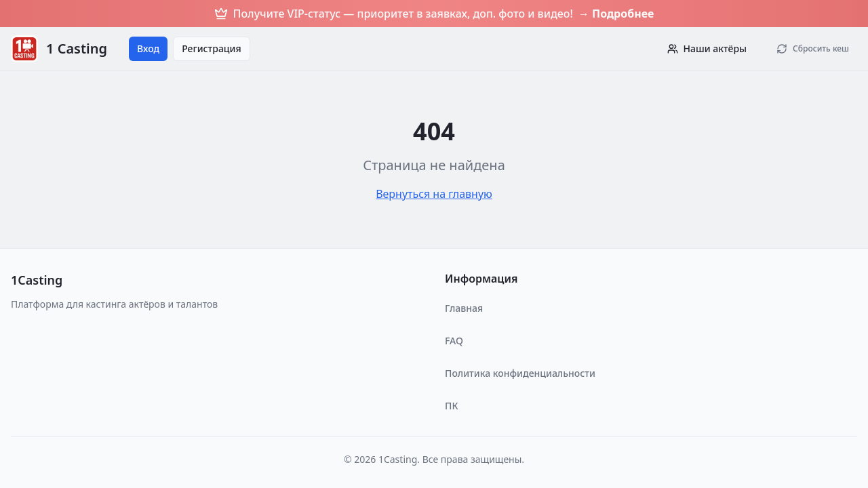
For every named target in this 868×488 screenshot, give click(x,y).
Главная (464, 308)
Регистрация (212, 48)
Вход (148, 48)
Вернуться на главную (434, 194)
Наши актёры (707, 48)
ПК (451, 406)
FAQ (454, 341)
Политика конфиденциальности (520, 373)
